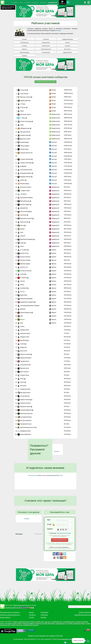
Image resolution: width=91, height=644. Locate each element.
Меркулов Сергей (24, 407)
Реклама (43, 617)
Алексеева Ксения (24, 365)
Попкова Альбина (24, 260)
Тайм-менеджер (24, 52)
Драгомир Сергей (24, 139)
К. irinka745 (22, 278)
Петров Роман (23, 149)
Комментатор (46, 43)
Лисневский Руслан (24, 424)
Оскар (21, 243)
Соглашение (60, 533)
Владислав (22, 347)
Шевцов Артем (23, 135)
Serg (20, 323)
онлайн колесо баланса (31, 625)
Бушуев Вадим (23, 142)
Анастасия (22, 215)
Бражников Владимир (25, 239)
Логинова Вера (23, 288)
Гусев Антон (22, 351)
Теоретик (67, 46)
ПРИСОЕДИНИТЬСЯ (60, 540)
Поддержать (45, 612)
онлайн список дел (17, 625)
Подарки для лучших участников (46, 82)
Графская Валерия (24, 358)
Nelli (20, 316)
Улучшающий (46, 52)
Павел (21, 111)
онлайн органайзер (28, 623)
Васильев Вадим (24, 264)
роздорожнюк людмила (26, 302)
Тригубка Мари (23, 340)
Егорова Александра (25, 400)
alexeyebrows (23, 208)
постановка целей (68, 622)
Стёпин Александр (24, 121)
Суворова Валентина (25, 153)
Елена (21, 225)
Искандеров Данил (24, 173)
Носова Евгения (23, 396)
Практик (24, 49)
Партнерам (44, 615)
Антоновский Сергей (25, 170)
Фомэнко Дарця (23, 146)
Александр (22, 274)
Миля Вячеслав (23, 201)
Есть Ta (21, 292)
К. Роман (21, 104)
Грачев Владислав (24, 312)
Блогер (67, 43)
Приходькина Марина (25, 198)
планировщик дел (61, 623)
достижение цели (57, 622)
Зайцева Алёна (23, 337)
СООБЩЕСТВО (53, 3)
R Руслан (22, 107)
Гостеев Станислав (24, 271)
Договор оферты (5, 617)
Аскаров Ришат (23, 375)
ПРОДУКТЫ (35, 3)
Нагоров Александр (24, 163)
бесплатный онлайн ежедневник (45, 623)
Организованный (46, 49)
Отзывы (32, 617)
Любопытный (46, 46)
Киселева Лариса (24, 333)
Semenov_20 (23, 267)
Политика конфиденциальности (10, 615)
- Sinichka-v (22, 194)
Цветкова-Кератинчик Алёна (27, 427)
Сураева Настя (23, 361)
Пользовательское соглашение (10, 612)
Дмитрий (21, 309)
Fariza (21, 379)
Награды (59, 30)
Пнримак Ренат (23, 330)
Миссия (31, 612)
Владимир (22, 166)
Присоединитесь (32, 476)
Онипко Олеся (23, 253)
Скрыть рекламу (38, 534)
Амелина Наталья (24, 403)
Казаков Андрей (23, 204)
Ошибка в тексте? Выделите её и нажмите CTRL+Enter (46, 636)
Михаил (21, 229)
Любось (21, 180)
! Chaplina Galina (24, 191)
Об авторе (32, 615)
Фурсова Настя (23, 368)
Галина (21, 326)
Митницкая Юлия (24, 393)
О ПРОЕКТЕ (15, 3)
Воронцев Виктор (24, 132)
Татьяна (21, 281)
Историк (24, 46)
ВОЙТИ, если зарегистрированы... (60, 547)
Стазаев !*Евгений (24, 159)
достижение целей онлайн (13, 623)
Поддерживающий (67, 39)
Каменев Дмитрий (24, 434)
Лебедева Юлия (23, 128)
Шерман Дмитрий (24, 100)
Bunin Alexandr (23, 372)
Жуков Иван (22, 295)
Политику (68, 533)
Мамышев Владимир (25, 299)
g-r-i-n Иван (22, 250)
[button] (88, 641)
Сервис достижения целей (21, 622)
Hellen (21, 125)
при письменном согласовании (67, 639)
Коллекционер (24, 43)
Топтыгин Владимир (25, 211)
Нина (20, 232)
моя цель (48, 622)
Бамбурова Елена (24, 431)
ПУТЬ (21, 3)
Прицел (32, 622)
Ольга (21, 246)
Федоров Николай (24, 177)
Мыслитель (67, 49)
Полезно (57, 451)
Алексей (21, 236)
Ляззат (21, 382)
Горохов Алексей (24, 354)
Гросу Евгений (23, 94)
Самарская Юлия (24, 389)
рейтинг (61, 476)
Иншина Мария (23, 184)
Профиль (25, 56)
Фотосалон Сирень (24, 187)
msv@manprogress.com (13, 608)
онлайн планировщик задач (76, 623)
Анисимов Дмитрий (24, 410)
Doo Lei (21, 319)
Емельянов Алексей (25, 218)
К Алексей (22, 90)
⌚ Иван (21, 118)
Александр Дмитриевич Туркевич (29, 306)
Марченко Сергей (24, 97)
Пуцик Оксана (23, 222)
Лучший (24, 39)
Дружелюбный (67, 52)
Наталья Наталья (24, 257)
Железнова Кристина (25, 413)
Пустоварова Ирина (25, 417)
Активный (46, 39)
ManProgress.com (19, 605)
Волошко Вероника (24, 420)
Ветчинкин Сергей (24, 114)
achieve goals (40, 622)
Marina (21, 285)
